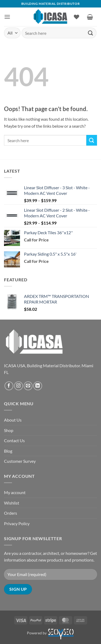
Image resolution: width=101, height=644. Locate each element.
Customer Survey (20, 461)
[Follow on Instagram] (19, 386)
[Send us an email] (28, 386)
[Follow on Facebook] (9, 386)
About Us (13, 420)
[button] (7, 17)
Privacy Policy (17, 523)
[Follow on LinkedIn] (38, 386)
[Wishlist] (76, 17)
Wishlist (12, 503)
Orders (11, 513)
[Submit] (91, 33)
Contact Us (14, 440)
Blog (8, 451)
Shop (9, 430)
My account (15, 492)
